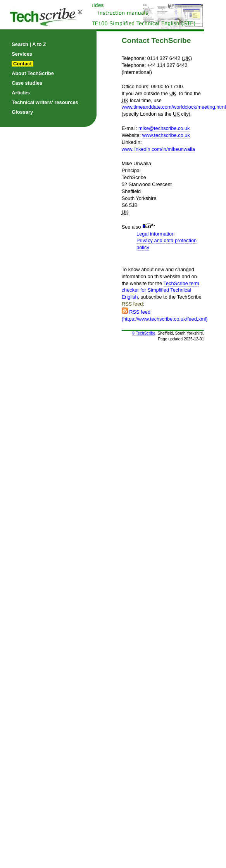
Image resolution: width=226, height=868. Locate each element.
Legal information (155, 234)
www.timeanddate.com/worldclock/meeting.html (174, 107)
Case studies (27, 83)
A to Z (39, 44)
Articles (21, 93)
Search (20, 44)
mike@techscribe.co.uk (164, 128)
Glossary (22, 112)
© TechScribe (144, 333)
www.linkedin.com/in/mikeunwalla (158, 149)
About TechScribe (33, 73)
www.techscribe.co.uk (166, 135)
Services (22, 54)
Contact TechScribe (156, 40)
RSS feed (132, 304)
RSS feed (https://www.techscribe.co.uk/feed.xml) (165, 315)
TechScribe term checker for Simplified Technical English (160, 290)
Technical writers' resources (45, 102)
